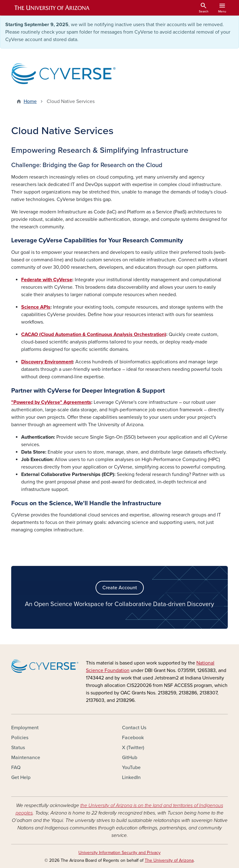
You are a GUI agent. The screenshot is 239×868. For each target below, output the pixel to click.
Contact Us (134, 728)
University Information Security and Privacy (119, 853)
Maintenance (26, 758)
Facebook (133, 738)
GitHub (130, 758)
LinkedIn (131, 777)
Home (30, 101)
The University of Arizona (169, 860)
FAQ (16, 768)
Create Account (120, 588)
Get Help (21, 777)
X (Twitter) (133, 748)
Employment (25, 728)
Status (18, 748)
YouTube (131, 768)
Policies (20, 738)
